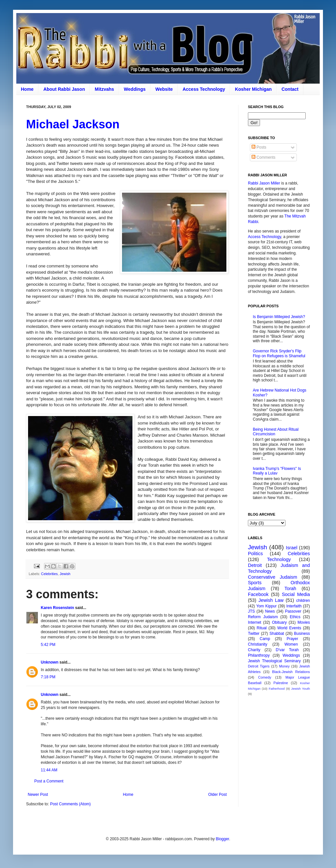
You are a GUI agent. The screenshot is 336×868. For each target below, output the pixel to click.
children (303, 601)
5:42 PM (48, 645)
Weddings (135, 89)
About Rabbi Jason (64, 89)
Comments (263, 157)
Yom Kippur (267, 606)
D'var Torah (287, 650)
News (270, 611)
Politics (255, 554)
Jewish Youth (301, 689)
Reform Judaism (263, 617)
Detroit (255, 565)
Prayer (292, 639)
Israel (291, 548)
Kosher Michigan (253, 89)
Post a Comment (49, 781)
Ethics (295, 617)
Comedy (265, 677)
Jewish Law (271, 600)
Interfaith (294, 606)
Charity (254, 650)
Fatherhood (277, 689)
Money (284, 666)
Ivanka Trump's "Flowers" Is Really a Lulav (277, 471)
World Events (289, 628)
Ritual (262, 628)
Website (164, 89)
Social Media (296, 594)
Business (302, 634)
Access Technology (204, 89)
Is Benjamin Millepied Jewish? (279, 317)
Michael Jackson (73, 124)
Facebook (258, 594)
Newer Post (38, 795)
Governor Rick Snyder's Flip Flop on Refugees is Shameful (279, 353)
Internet (255, 622)
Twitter (254, 634)
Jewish (65, 574)
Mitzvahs (104, 89)
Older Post (217, 795)
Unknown (50, 662)
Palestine (281, 683)
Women (291, 644)
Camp (265, 639)
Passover (293, 611)
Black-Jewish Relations (291, 672)
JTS (251, 611)
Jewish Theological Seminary (274, 661)
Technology (279, 559)
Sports (255, 583)
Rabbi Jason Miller (264, 183)
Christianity (258, 644)
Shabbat (277, 634)
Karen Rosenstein (57, 608)
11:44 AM (49, 770)
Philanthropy (259, 655)
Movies (304, 622)
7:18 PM (48, 677)
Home (27, 89)
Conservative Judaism (273, 577)
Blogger (222, 839)
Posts (259, 147)
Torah (290, 588)
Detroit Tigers (259, 666)
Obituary (279, 622)
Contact (290, 89)
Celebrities (49, 574)
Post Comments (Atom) (70, 804)
